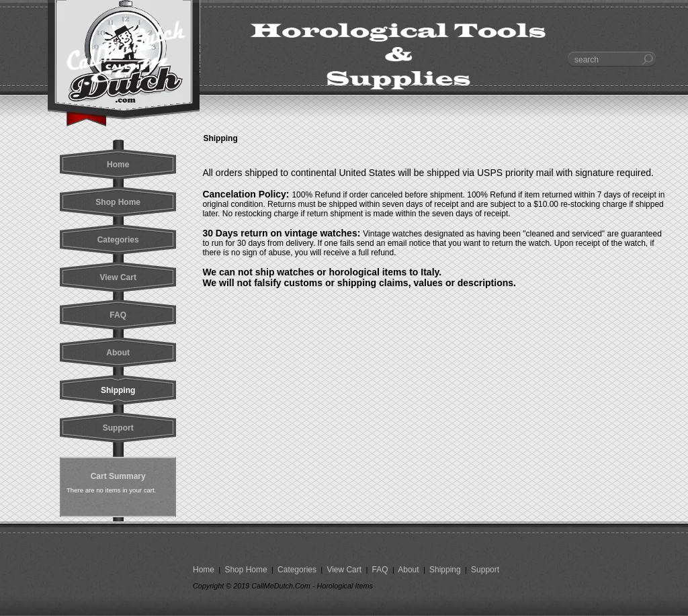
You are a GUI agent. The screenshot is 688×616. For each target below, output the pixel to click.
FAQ (380, 570)
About (409, 570)
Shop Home (246, 570)
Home (205, 570)
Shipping (445, 570)
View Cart (344, 570)
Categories (297, 570)
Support (484, 570)
